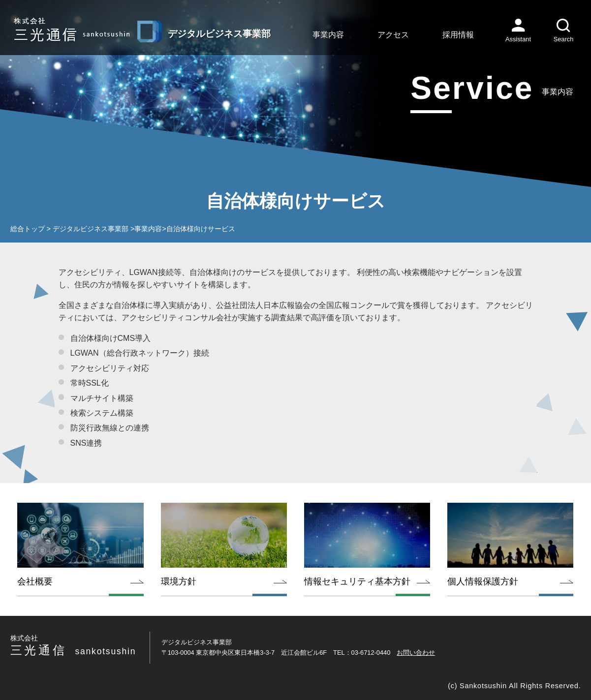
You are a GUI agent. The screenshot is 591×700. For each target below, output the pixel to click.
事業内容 (328, 35)
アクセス (393, 35)
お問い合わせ (416, 653)
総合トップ (28, 229)
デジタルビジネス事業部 (91, 229)
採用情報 (458, 35)
